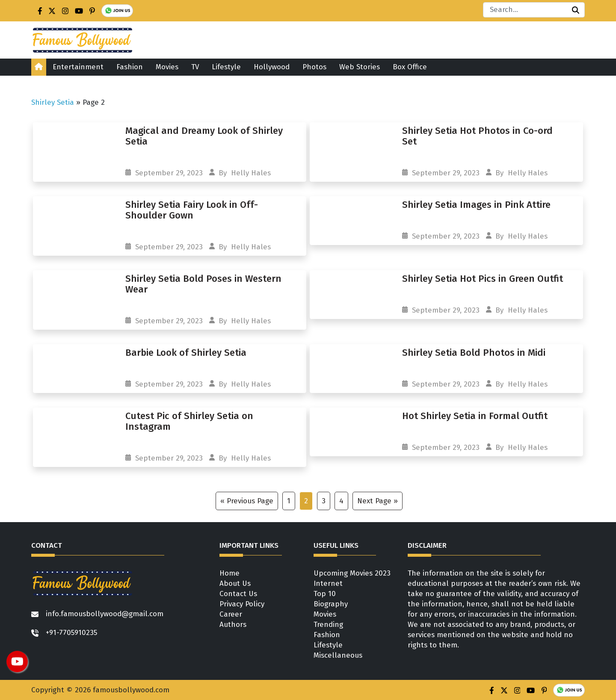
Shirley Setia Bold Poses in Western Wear (203, 284)
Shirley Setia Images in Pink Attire (476, 205)
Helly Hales (251, 173)
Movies (167, 67)
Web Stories (360, 67)
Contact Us (238, 594)
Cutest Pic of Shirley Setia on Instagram (189, 421)
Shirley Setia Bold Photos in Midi (474, 353)
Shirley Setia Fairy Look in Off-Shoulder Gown (192, 210)
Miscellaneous (338, 655)
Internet (328, 583)
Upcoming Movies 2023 (352, 573)
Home (230, 573)
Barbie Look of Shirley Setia (186, 353)
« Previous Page (247, 501)
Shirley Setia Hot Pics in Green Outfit (483, 279)
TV (195, 67)
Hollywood (272, 67)
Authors (233, 625)
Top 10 (325, 594)
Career (231, 614)
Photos (314, 67)
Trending (328, 625)
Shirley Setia (53, 102)
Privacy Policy (242, 604)
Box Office (410, 67)
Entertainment (78, 67)
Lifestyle (226, 67)
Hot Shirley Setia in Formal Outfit (475, 416)
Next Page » (378, 501)
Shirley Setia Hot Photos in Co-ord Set (477, 136)
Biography (331, 604)
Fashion (130, 67)
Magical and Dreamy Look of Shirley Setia (204, 136)
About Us (235, 583)
